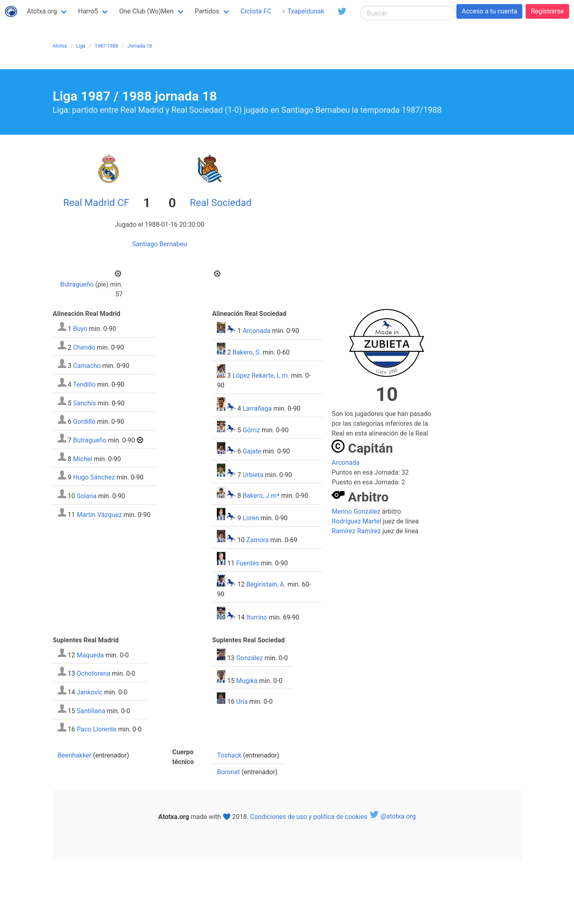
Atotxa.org (42, 11)
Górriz (251, 430)
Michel (82, 459)
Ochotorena (93, 673)
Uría (242, 702)
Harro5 (88, 11)
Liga (81, 46)
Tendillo (84, 384)
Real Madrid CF (96, 203)
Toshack (229, 755)
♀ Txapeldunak (303, 11)
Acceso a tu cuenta (489, 11)
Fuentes (248, 563)
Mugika (247, 680)
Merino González (356, 511)
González (249, 658)
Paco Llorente (96, 729)
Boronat (228, 772)
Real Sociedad (221, 203)
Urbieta (253, 474)
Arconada (256, 331)
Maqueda (90, 655)
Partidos (207, 11)
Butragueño (77, 284)
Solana (86, 496)
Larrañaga (257, 408)
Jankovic (89, 692)
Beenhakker (75, 755)
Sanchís (84, 403)
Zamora (257, 540)
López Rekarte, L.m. (261, 376)
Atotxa (60, 46)
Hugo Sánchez (94, 477)
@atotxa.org (392, 816)
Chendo (84, 347)
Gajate (252, 452)
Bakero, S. (247, 352)
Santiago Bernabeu (160, 244)
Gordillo (84, 421)
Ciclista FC (256, 11)
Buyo (80, 329)
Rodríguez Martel (356, 521)
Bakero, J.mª (261, 496)
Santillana (91, 711)
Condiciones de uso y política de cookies (309, 816)
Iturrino (256, 617)
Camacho (87, 366)
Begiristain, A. (266, 584)
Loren (251, 518)
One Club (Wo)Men (146, 11)
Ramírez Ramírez (356, 531)
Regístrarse (547, 11)
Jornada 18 (140, 46)
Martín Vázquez (99, 514)
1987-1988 (106, 46)
